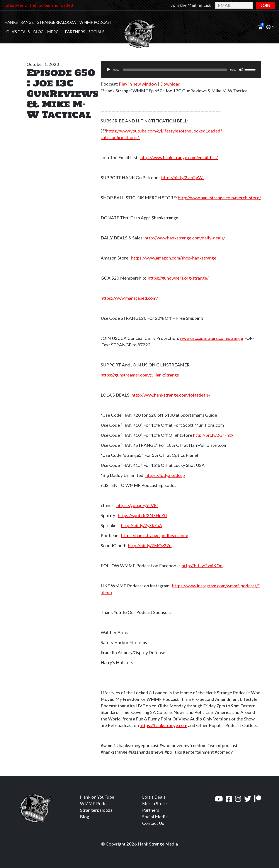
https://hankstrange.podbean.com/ (155, 535)
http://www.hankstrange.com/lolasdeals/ (171, 395)
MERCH (54, 32)
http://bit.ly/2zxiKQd (202, 565)
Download (170, 84)
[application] (181, 70)
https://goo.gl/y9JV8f (137, 505)
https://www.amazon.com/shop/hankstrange (174, 258)
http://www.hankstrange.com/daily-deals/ (185, 238)
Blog (38, 32)
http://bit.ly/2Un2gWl (183, 177)
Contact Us (153, 823)
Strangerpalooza (57, 22)
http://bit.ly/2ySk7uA (142, 525)
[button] (270, 27)
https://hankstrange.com (163, 725)
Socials (96, 32)
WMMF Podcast (96, 22)
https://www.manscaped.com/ (129, 298)
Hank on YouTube (97, 797)
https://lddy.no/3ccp (165, 475)
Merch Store (154, 803)
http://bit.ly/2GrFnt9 (213, 435)
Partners (75, 32)
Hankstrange (19, 22)
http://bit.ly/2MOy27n (150, 545)
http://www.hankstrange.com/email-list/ (179, 157)
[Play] (109, 70)
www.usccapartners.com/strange (211, 338)
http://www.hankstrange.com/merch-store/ (219, 198)
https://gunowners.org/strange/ (178, 278)
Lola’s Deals (17, 32)
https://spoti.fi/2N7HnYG (143, 515)
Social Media (155, 816)
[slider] (175, 70)
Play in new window (138, 84)
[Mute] (241, 70)
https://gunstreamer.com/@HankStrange (140, 375)
